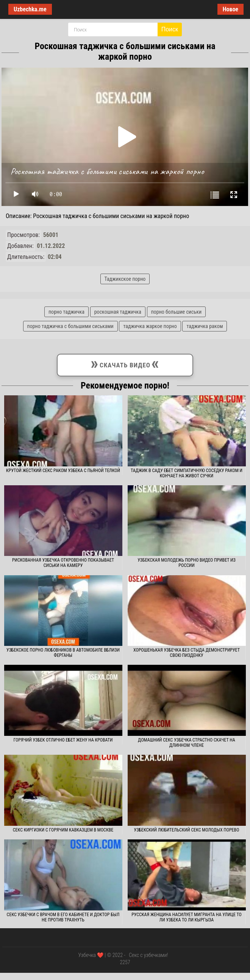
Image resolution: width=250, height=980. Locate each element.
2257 (125, 962)
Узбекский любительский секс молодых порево (187, 830)
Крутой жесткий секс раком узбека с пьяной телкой (63, 471)
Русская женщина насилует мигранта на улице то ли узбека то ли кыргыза (187, 917)
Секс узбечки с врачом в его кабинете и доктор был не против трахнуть (63, 917)
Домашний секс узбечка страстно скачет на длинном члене (186, 743)
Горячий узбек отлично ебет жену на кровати (63, 740)
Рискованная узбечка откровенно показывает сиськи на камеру (63, 563)
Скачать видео (125, 364)
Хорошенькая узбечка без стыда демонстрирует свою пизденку (187, 653)
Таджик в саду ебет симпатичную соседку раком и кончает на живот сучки (187, 473)
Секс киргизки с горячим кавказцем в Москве (63, 830)
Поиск (170, 29)
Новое (230, 9)
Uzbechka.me (30, 9)
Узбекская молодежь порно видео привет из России (186, 563)
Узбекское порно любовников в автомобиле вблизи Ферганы (63, 653)
